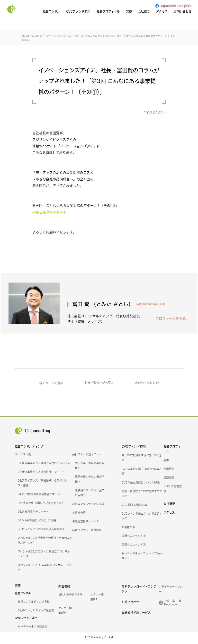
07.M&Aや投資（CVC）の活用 (37, 522)
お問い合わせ (183, 12)
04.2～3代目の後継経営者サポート (39, 496)
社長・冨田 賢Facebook (173, 605)
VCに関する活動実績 (134, 507)
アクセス (162, 12)
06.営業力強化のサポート (33, 514)
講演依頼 (169, 480)
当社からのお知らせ (70, 596)
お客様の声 (79, 515)
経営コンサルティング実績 (88, 506)
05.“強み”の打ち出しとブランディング (41, 505)
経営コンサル (51, 12)
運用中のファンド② (134, 547)
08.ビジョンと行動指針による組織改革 (41, 531)
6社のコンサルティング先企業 (36, 612)
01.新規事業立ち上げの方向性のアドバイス (44, 465)
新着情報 (64, 589)
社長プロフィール (108, 12)
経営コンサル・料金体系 (87, 532)
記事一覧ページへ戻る (99, 385)
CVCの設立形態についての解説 (141, 485)
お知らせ (155, 114)
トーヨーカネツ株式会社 (32, 628)
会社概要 (144, 12)
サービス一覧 (23, 456)
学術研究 (169, 471)
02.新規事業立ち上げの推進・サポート (41, 474)
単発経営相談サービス (86, 523)
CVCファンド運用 (78, 12)
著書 (166, 462)
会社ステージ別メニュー (87, 456)
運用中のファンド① (134, 538)
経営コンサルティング (29, 448)
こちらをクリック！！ (49, 214)
